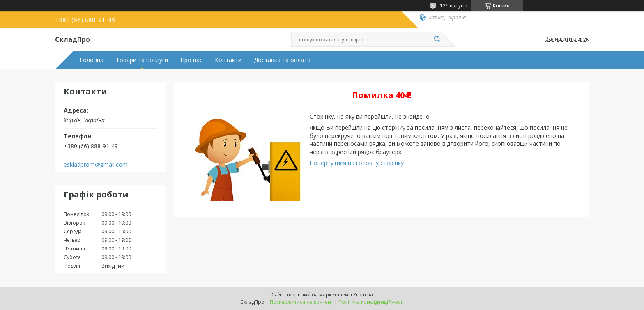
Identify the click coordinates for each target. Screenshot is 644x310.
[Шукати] (437, 39)
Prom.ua (363, 295)
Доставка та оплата (282, 60)
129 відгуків (453, 6)
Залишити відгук (567, 39)
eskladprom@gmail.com (96, 165)
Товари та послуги (142, 60)
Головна (92, 60)
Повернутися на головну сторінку (357, 163)
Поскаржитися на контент (301, 302)
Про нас (191, 60)
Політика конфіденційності (371, 302)
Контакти (228, 60)
